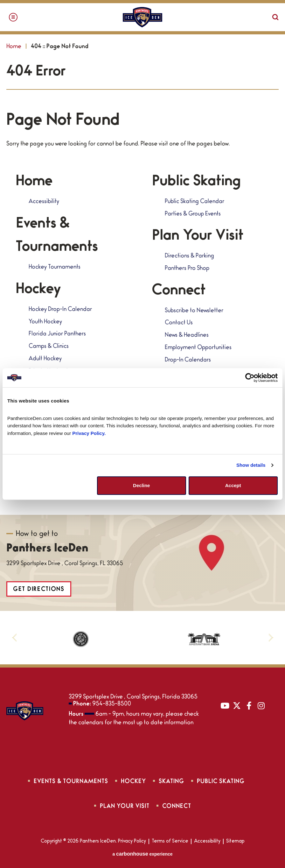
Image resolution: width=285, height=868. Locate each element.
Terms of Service (170, 842)
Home (14, 47)
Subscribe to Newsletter (194, 311)
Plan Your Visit (198, 237)
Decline (141, 485)
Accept (233, 485)
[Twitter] (237, 705)
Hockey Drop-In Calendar (60, 310)
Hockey (38, 290)
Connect (179, 292)
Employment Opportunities (198, 348)
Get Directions (39, 590)
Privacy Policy (132, 842)
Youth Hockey (45, 322)
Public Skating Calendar (195, 202)
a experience (142, 854)
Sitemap (235, 842)
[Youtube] (225, 705)
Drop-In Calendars (188, 360)
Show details (251, 465)
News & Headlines (187, 336)
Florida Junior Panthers (57, 334)
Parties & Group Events (193, 214)
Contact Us (179, 323)
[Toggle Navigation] (13, 17)
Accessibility (44, 202)
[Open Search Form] (275, 17)
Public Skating (196, 182)
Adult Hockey (45, 359)
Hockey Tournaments (55, 268)
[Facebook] (249, 705)
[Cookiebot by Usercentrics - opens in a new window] (250, 378)
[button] (14, 638)
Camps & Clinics (49, 347)
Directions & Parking (189, 256)
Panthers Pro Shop (187, 269)
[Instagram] (261, 705)
